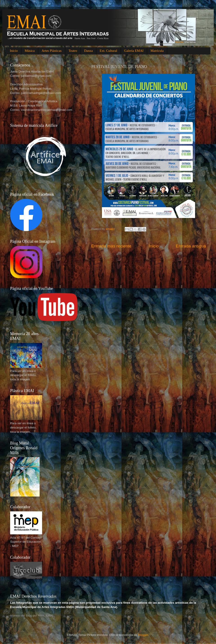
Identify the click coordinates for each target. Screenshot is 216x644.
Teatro (73, 51)
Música (30, 51)
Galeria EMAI (134, 51)
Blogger (143, 635)
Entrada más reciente (111, 246)
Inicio (14, 51)
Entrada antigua (191, 246)
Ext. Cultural (108, 51)
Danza (88, 51)
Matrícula (157, 51)
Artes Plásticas (52, 51)
